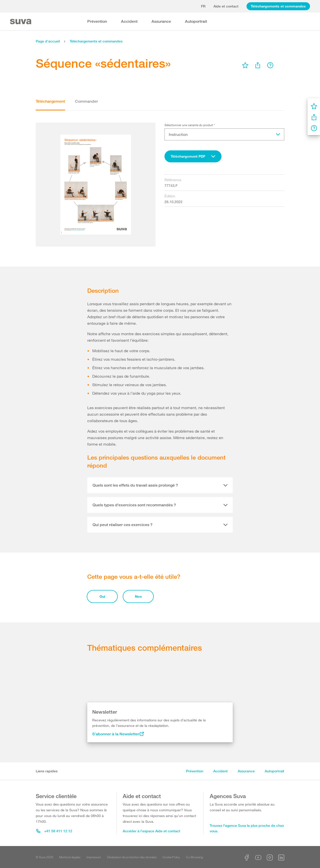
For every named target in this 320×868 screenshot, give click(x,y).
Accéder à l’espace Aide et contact (151, 831)
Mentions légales (70, 857)
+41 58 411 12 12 (54, 831)
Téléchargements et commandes (278, 6)
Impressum (94, 857)
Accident (129, 21)
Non (138, 596)
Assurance (161, 21)
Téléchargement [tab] (50, 101)
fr (203, 6)
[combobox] (193, 156)
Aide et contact (226, 6)
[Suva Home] (21, 22)
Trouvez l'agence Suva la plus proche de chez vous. (247, 828)
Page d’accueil (48, 41)
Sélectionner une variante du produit (190, 125)
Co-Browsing (194, 857)
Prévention (97, 21)
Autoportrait (196, 21)
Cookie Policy (171, 857)
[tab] (160, 485)
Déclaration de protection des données (132, 857)
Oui (102, 596)
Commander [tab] (86, 101)
